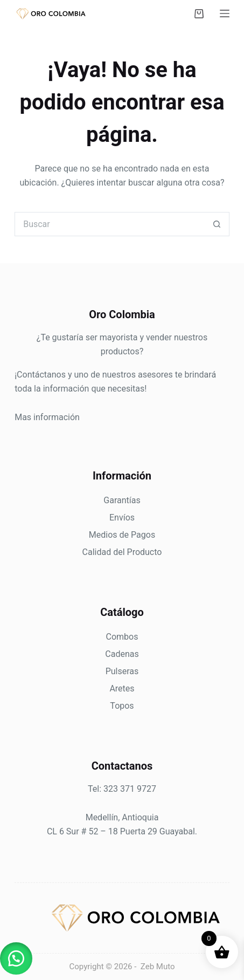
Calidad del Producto (122, 552)
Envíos (122, 518)
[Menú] (225, 13)
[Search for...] (110, 224)
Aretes (122, 688)
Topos (122, 706)
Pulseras (122, 671)
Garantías (122, 500)
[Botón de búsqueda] (217, 224)
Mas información (47, 417)
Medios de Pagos (122, 535)
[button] (16, 958)
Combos (122, 637)
